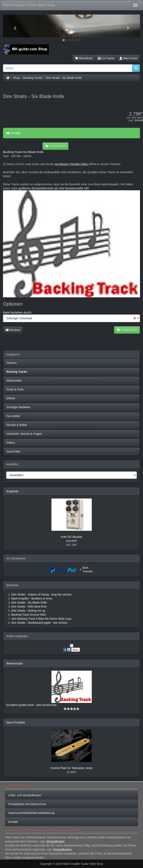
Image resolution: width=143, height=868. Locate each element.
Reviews (13, 330)
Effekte (11, 398)
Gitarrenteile (14, 381)
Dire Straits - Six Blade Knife (64, 78)
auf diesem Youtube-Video (71, 164)
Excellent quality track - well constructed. (32, 705)
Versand (139, 120)
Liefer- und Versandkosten (25, 795)
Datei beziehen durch (17, 312)
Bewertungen (15, 663)
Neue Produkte (16, 722)
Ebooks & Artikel (17, 425)
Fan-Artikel (13, 416)
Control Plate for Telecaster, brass (72, 768)
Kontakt (13, 822)
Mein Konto (128, 58)
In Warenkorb (55, 146)
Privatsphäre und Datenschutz (27, 804)
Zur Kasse (106, 58)
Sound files (13, 452)
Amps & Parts (15, 389)
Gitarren (12, 363)
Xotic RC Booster (71, 537)
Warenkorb (84, 58)
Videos (11, 443)
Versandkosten (55, 841)
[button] (13, 26)
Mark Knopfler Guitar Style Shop (29, 5)
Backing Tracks (33, 78)
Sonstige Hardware (18, 407)
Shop (16, 78)
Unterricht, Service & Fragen (24, 434)
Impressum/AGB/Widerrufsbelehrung (31, 813)
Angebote (12, 491)
